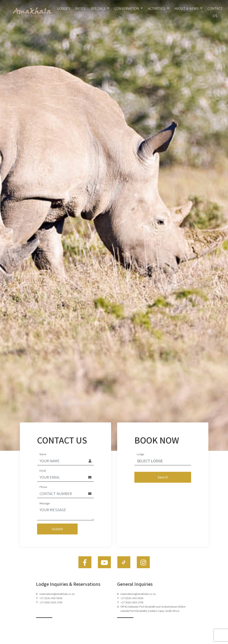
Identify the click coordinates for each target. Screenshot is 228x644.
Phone (43, 487)
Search (163, 477)
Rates (80, 8)
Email (43, 471)
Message (45, 503)
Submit (57, 529)
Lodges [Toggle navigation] (64, 8)
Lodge (140, 454)
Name (43, 454)
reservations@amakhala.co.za (57, 594)
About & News (187, 8)
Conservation (127, 8)
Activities (157, 8)
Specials (98, 8)
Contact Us (215, 12)
